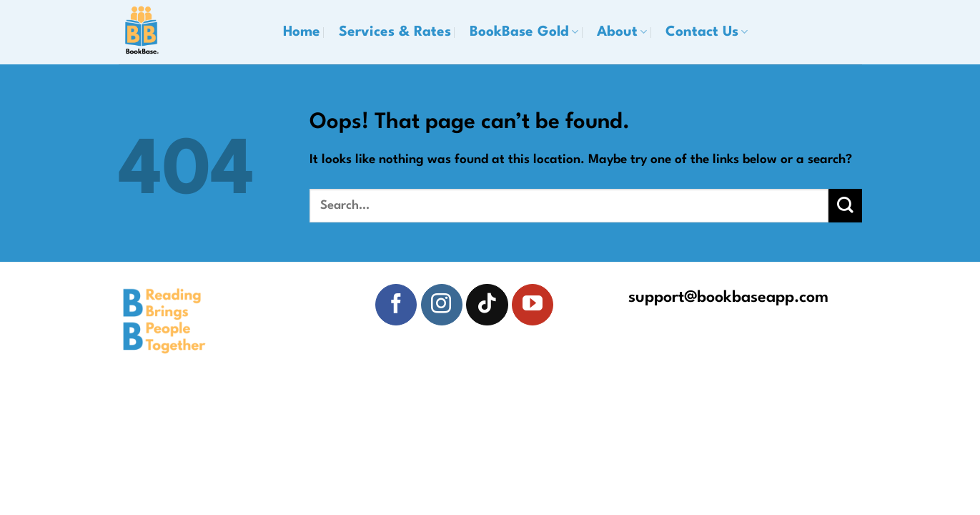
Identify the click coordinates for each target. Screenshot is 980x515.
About (622, 32)
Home (302, 32)
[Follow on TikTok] (487, 305)
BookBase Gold (524, 32)
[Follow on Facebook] (396, 305)
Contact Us (707, 32)
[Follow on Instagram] (442, 305)
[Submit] (845, 206)
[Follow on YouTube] (533, 305)
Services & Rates (395, 32)
